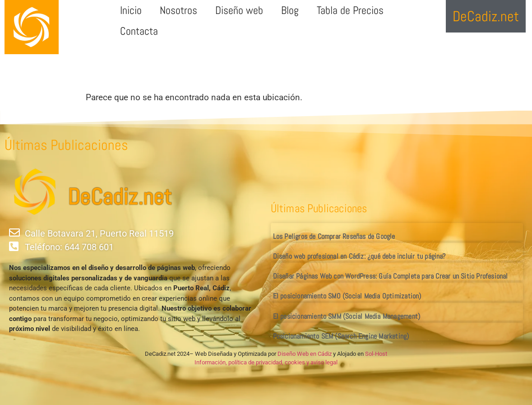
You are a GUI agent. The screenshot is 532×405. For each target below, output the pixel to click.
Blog (290, 10)
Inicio (131, 10)
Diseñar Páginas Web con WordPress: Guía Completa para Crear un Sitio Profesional (391, 276)
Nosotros (178, 10)
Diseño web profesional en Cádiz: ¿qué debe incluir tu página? (359, 256)
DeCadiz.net (120, 197)
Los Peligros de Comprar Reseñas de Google (334, 236)
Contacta (139, 31)
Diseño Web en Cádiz (305, 354)
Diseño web (239, 10)
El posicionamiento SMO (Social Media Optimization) (347, 296)
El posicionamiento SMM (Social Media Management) (347, 316)
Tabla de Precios (350, 10)
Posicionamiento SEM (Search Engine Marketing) (341, 336)
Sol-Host (376, 354)
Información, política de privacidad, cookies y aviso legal (266, 362)
